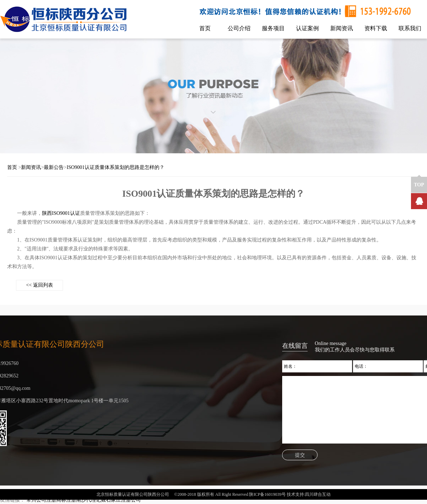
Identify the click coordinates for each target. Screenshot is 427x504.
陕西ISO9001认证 (61, 213)
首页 (205, 28)
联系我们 (410, 28)
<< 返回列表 (39, 285)
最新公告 (54, 167)
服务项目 (273, 28)
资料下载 (376, 28)
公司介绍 (239, 28)
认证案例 (307, 28)
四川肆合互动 (318, 497)
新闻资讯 (342, 28)
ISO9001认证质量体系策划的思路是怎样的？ (115, 167)
